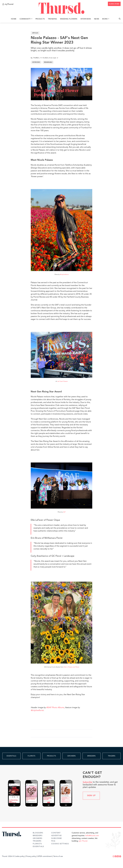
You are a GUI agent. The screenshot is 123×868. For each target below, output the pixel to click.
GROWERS (71, 756)
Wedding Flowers (69, 19)
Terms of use (58, 856)
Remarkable (48, 62)
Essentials (38, 847)
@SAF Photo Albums (55, 708)
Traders (37, 841)
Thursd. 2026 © (8, 856)
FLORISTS (31, 756)
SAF (64, 512)
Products (40, 19)
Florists (37, 844)
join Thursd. (83, 841)
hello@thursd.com (92, 836)
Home (14, 19)
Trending (52, 19)
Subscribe (88, 782)
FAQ (53, 841)
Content (56, 833)
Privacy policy (31, 856)
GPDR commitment (45, 856)
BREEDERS (91, 756)
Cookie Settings (60, 844)
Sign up (91, 796)
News (97, 19)
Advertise (57, 836)
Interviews (86, 19)
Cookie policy (19, 856)
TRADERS (112, 756)
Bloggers (38, 833)
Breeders (38, 836)
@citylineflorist (64, 275)
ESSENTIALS (11, 756)
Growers (38, 838)
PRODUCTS (51, 756)
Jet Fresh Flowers (62, 381)
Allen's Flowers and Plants (71, 667)
